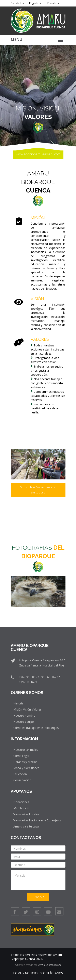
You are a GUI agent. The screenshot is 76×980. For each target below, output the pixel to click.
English (35, 3)
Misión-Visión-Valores (27, 709)
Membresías (21, 808)
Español (17, 3)
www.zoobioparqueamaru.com (38, 154)
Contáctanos (52, 973)
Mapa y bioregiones (26, 768)
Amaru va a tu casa (26, 826)
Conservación (22, 780)
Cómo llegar (21, 756)
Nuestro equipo (24, 722)
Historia (18, 703)
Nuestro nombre (24, 716)
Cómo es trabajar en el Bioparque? (36, 728)
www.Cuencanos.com (49, 965)
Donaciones (21, 802)
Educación (20, 774)
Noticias (32, 973)
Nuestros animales (26, 750)
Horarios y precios (25, 762)
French (53, 3)
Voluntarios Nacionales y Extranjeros (37, 820)
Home (17, 973)
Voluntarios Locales (26, 814)
